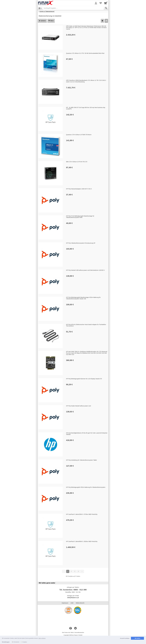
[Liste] (106, 21)
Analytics (25, 642)
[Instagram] (75, 628)
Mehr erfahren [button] (42, 638)
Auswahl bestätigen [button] (125, 638)
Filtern (51, 21)
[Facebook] (71, 628)
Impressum (65, 603)
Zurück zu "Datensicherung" (47, 11)
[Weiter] (82, 571)
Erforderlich (16, 642)
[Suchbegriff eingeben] (73, 8)
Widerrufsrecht (80, 603)
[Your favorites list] (101, 3)
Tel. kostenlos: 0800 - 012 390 (73, 590)
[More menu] (96, 3)
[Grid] (102, 21)
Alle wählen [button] (137, 638)
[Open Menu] (40, 8)
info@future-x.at (73, 598)
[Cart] (106, 3)
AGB (72, 603)
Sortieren (42, 21)
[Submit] (106, 8)
